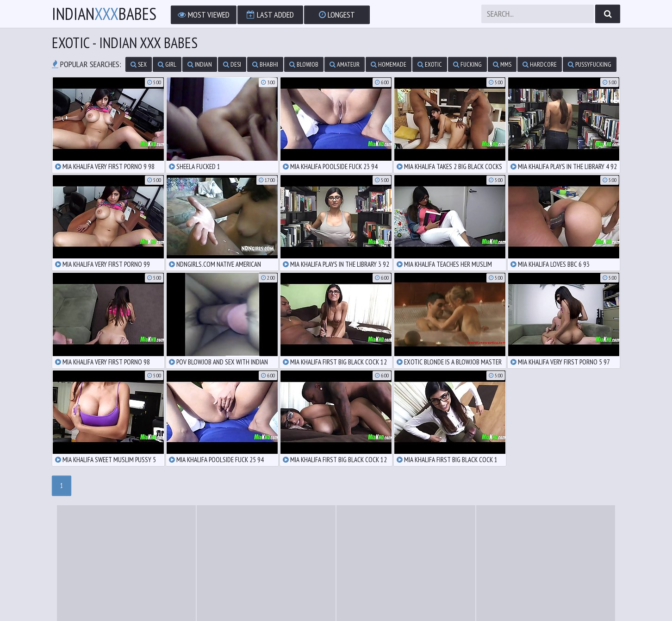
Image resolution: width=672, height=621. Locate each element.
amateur (345, 64)
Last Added (270, 15)
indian (200, 64)
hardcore (540, 64)
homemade (389, 64)
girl (167, 64)
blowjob (304, 64)
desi (232, 64)
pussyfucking (590, 64)
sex (139, 64)
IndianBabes (104, 14)
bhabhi (265, 64)
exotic (430, 64)
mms (502, 64)
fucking (467, 64)
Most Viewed (204, 15)
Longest (337, 15)
